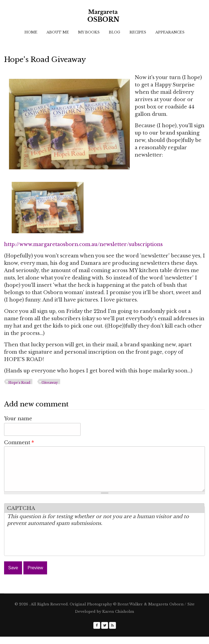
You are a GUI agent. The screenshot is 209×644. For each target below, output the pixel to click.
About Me (58, 32)
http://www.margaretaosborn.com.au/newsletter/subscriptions (83, 244)
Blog (115, 32)
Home (31, 32)
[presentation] (48, 550)
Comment (19, 443)
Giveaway (50, 383)
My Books (89, 32)
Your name (18, 419)
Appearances (170, 32)
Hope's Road (19, 383)
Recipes (138, 32)
